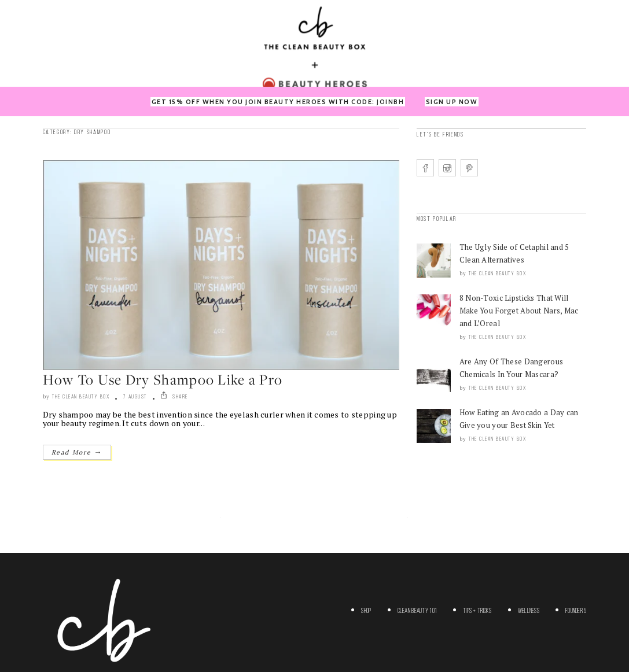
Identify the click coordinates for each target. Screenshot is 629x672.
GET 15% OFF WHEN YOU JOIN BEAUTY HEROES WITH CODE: (278, 101)
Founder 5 (576, 611)
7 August (135, 397)
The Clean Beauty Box (81, 397)
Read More (77, 452)
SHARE (174, 397)
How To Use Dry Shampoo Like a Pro (163, 379)
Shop (366, 611)
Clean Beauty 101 (417, 611)
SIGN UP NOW (452, 102)
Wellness (529, 611)
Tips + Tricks (477, 611)
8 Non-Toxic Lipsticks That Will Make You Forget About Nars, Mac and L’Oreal (519, 311)
